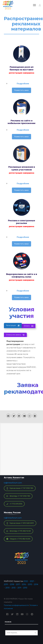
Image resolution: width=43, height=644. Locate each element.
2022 (26, 581)
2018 (12, 584)
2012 (14, 587)
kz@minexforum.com (13, 483)
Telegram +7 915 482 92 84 (18, 539)
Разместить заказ (21, 90)
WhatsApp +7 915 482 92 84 (19, 531)
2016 (24, 584)
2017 (18, 584)
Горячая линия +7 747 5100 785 (20, 488)
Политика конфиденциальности (16, 605)
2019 (6, 584)
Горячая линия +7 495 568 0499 (20, 523)
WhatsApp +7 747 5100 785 (18, 496)
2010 (25, 587)
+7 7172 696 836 (14, 504)
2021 (32, 581)
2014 (36, 584)
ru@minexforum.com (13, 518)
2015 (30, 584)
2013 (8, 587)
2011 (19, 587)
